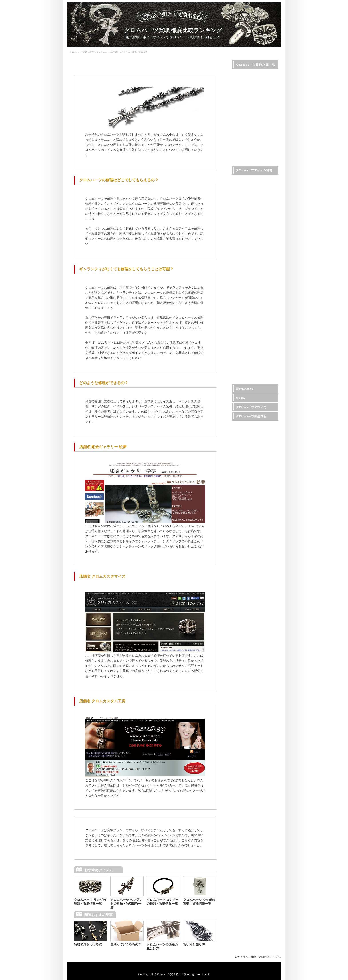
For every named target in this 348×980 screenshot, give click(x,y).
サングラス (245, 275)
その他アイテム (248, 309)
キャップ (243, 283)
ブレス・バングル (250, 197)
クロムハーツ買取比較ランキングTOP (89, 52)
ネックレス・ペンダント (254, 188)
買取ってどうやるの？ (126, 944)
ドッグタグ (245, 301)
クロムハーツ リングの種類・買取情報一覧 (90, 902)
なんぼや (243, 108)
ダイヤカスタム (248, 361)
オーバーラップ (248, 99)
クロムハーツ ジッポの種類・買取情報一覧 (199, 902)
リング (242, 179)
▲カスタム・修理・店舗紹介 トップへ (257, 957)
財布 (240, 223)
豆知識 (114, 52)
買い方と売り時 (194, 944)
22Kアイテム (246, 353)
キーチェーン (247, 240)
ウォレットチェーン (251, 205)
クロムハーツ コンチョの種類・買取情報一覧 (163, 902)
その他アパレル (248, 318)
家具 (240, 370)
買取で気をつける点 (88, 944)
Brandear (243, 125)
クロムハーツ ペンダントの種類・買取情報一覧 (126, 904)
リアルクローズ (248, 91)
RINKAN (243, 73)
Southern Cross (248, 134)
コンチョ (243, 257)
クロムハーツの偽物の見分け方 (162, 946)
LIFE (240, 82)
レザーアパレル (248, 249)
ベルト (242, 214)
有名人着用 (245, 327)
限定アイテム (247, 335)
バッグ (242, 231)
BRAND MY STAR (250, 117)
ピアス (242, 266)
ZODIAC (243, 143)
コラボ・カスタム (250, 344)
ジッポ (242, 292)
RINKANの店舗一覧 (251, 151)
